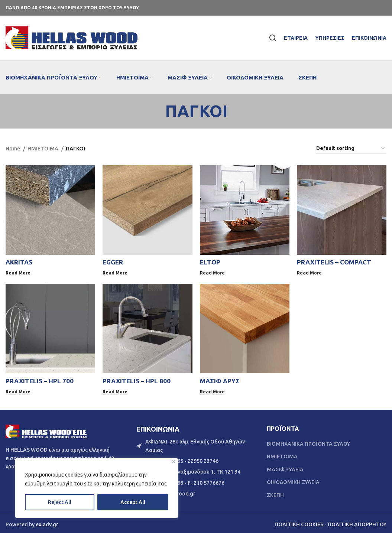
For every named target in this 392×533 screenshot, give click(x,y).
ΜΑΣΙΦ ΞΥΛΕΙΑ (285, 467)
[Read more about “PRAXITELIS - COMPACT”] (310, 273)
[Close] (173, 461)
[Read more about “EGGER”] (115, 273)
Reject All (60, 502)
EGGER (113, 262)
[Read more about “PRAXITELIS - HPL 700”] (18, 390)
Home (13, 149)
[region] (97, 488)
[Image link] (46, 429)
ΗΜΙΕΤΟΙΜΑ (43, 149)
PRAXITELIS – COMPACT (334, 262)
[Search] (273, 38)
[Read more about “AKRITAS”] (18, 273)
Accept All (133, 502)
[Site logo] (72, 38)
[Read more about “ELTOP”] (213, 273)
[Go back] (156, 111)
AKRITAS (19, 262)
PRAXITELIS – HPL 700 (40, 380)
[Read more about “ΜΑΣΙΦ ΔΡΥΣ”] (213, 390)
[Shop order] (351, 149)
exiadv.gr (47, 522)
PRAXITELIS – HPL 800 (137, 380)
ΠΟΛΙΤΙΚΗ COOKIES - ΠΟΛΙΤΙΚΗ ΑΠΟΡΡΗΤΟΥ (331, 522)
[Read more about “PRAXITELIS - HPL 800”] (115, 390)
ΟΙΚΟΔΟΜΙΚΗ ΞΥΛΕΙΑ (293, 480)
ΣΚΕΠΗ (275, 493)
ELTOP (210, 262)
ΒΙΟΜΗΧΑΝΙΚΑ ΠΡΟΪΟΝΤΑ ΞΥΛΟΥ (308, 442)
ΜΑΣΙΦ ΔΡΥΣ (220, 380)
